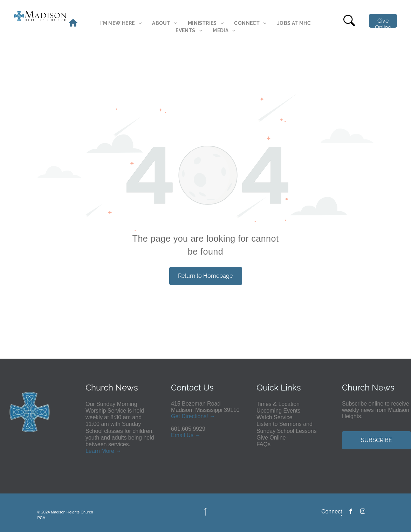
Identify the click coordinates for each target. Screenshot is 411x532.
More (108, 451)
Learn (93, 451)
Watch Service (275, 417)
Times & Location (278, 404)
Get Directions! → (193, 416)
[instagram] (363, 512)
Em (175, 435)
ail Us (186, 435)
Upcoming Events (278, 411)
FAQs (263, 444)
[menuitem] (121, 23)
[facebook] (351, 512)
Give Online (271, 438)
